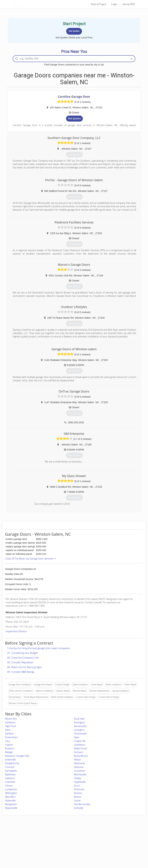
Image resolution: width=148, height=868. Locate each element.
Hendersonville (82, 804)
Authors (104, 844)
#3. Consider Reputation (20, 662)
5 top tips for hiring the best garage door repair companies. (39, 648)
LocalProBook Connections (113, 848)
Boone (77, 797)
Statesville (10, 800)
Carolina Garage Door (74, 97)
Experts (60, 840)
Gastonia (79, 767)
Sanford (9, 734)
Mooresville (80, 774)
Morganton (11, 804)
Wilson (78, 760)
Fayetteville (80, 782)
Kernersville (80, 726)
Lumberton (11, 789)
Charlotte (10, 782)
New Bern (10, 797)
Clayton (9, 745)
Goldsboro (80, 745)
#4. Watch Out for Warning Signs (25, 667)
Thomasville (80, 734)
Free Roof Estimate (31, 848)
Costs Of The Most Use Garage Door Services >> (31, 559)
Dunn (77, 786)
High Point (11, 726)
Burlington (80, 722)
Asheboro (10, 722)
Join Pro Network (65, 836)
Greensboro (12, 737)
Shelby (78, 778)
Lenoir (77, 800)
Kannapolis (11, 771)
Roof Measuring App (66, 844)
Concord (10, 767)
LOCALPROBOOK (32, 4)
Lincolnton (80, 771)
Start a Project (98, 4)
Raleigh (9, 752)
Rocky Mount (81, 756)
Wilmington (11, 793)
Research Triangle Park (17, 756)
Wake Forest (81, 748)
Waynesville (11, 808)
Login (114, 4)
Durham (78, 752)
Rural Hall (79, 719)
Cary (7, 741)
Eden (8, 730)
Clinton (9, 786)
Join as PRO (129, 4)
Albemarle (79, 763)
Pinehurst (79, 789)
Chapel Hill (80, 741)
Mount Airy (11, 719)
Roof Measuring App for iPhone (71, 848)
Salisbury (10, 778)
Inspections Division (16, 631)
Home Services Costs (33, 836)
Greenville (10, 760)
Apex (77, 737)
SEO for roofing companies (113, 851)
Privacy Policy (107, 840)
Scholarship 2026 (108, 836)
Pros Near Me (29, 840)
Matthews (10, 774)
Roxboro (10, 748)
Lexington (79, 730)
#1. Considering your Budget (23, 653)
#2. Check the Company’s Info (23, 658)
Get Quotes (74, 118)
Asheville (79, 808)
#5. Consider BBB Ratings (21, 672)
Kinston (78, 793)
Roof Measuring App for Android (71, 851)
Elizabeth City (12, 763)
